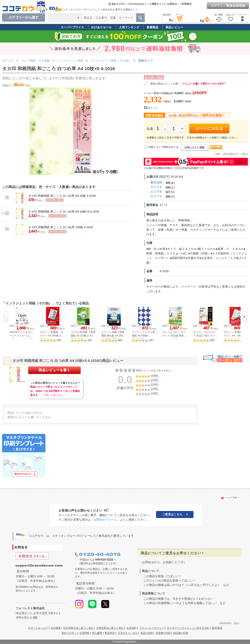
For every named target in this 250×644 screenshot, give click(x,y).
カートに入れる (209, 128)
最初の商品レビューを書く (165, 84)
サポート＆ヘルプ (38, 628)
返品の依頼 (147, 633)
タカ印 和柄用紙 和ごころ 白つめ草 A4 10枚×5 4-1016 (64, 212)
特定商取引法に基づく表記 (78, 628)
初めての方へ (117, 4)
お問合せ (172, 4)
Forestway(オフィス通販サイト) (147, 4)
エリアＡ (156, 187)
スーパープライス (72, 27)
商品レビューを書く (54, 370)
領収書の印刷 (163, 633)
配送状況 (110, 633)
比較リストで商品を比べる (164, 147)
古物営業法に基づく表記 (110, 628)
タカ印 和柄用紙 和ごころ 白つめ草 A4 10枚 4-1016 (62, 196)
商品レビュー (174, 27)
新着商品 (152, 27)
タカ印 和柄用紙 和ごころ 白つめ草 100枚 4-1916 (61, 227)
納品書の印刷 (181, 633)
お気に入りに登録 (194, 147)
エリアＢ (156, 192)
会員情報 (84, 633)
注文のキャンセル (128, 633)
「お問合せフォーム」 (105, 519)
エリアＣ (156, 196)
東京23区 (156, 182)
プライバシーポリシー (152, 628)
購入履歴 (97, 633)
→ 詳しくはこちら (52, 395)
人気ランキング (129, 27)
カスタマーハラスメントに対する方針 (188, 628)
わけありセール (101, 27)
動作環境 (217, 628)
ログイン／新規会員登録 (228, 6)
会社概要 (56, 628)
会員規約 (131, 628)
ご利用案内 (185, 4)
